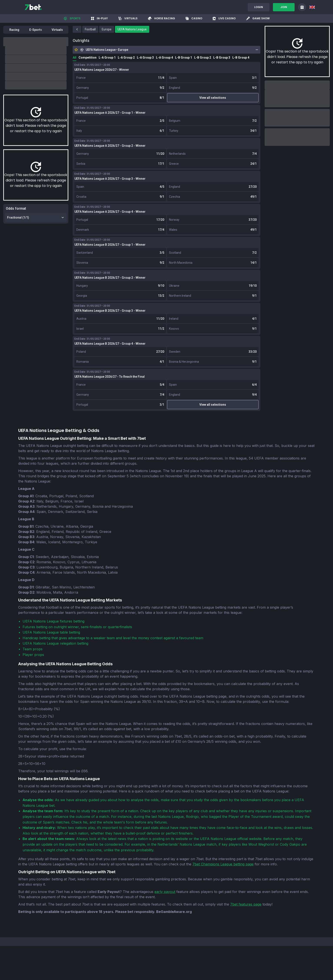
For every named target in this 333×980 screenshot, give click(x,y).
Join (284, 7)
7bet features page (246, 904)
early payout (165, 892)
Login (259, 7)
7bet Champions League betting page (223, 864)
